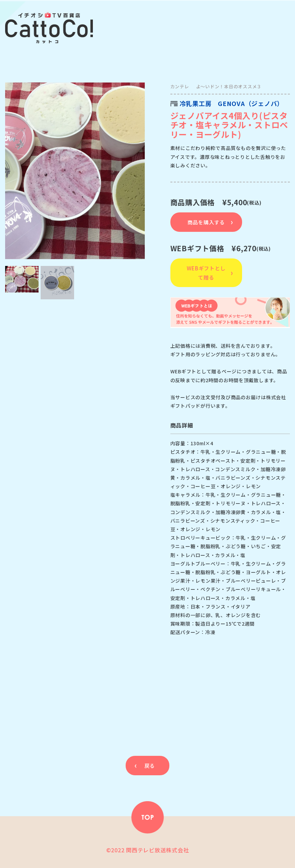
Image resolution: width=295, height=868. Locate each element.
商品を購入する (206, 222)
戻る (150, 766)
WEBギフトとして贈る (206, 273)
